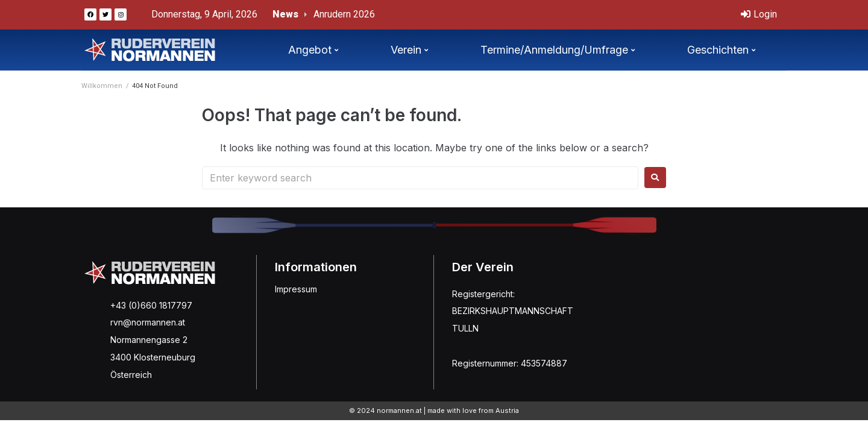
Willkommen (102, 86)
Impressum (296, 289)
